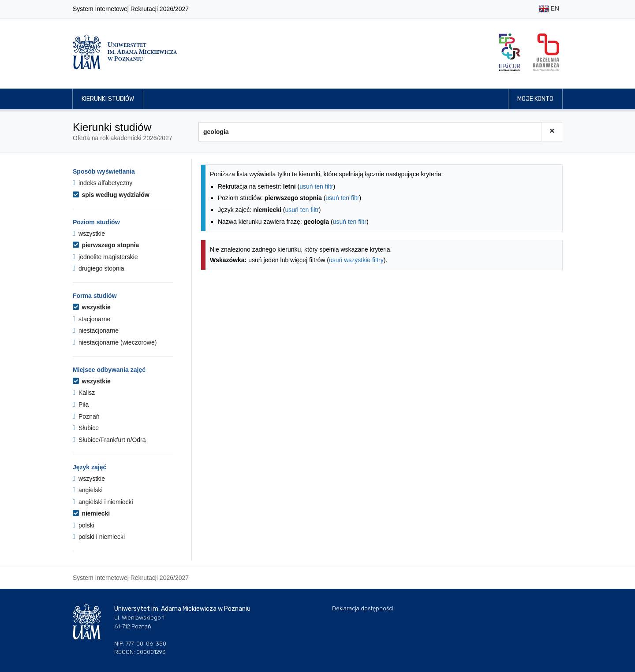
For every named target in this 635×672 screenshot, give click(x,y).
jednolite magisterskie (105, 257)
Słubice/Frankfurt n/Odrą (109, 440)
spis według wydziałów (111, 195)
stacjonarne (92, 319)
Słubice (86, 428)
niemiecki (91, 513)
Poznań (86, 416)
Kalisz (84, 393)
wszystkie (89, 234)
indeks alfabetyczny (103, 183)
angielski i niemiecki (103, 502)
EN (549, 9)
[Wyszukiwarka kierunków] (370, 132)
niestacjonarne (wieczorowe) (115, 342)
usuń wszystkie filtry (356, 260)
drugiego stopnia (99, 268)
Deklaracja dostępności (363, 608)
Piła (81, 405)
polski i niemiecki (99, 537)
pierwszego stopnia (106, 245)
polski (84, 525)
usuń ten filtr (316, 186)
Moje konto (535, 99)
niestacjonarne (96, 330)
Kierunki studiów (108, 99)
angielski (88, 490)
